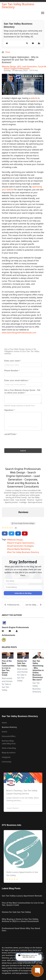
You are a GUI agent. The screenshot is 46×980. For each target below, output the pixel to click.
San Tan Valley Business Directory (18, 6)
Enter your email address (17, 380)
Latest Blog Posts (9, 744)
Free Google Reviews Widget (23, 523)
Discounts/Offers (9, 736)
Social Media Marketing (19, 549)
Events (4, 732)
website (34, 98)
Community (7, 762)
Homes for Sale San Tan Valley (22, 663)
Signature (9, 410)
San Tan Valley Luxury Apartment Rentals (22, 896)
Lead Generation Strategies (21, 546)
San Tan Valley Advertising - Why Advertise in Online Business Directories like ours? (38, 670)
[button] (27, 43)
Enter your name (13, 361)
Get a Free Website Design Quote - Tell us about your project (22, 391)
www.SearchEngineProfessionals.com (19, 333)
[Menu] (43, 13)
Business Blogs (8, 741)
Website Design (16, 540)
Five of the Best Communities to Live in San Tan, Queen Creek (8, 668)
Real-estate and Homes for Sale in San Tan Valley (7, 684)
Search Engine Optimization (21, 543)
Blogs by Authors (9, 753)
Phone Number (12, 371)
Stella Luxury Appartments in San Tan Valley (22, 874)
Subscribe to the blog (23, 593)
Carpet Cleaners (12, 808)
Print (8, 52)
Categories (6, 757)
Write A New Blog (9, 748)
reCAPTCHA (11, 434)
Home (4, 723)
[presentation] (23, 441)
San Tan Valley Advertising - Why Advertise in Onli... (35, 605)
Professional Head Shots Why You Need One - (14, 605)
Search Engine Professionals (17, 68)
